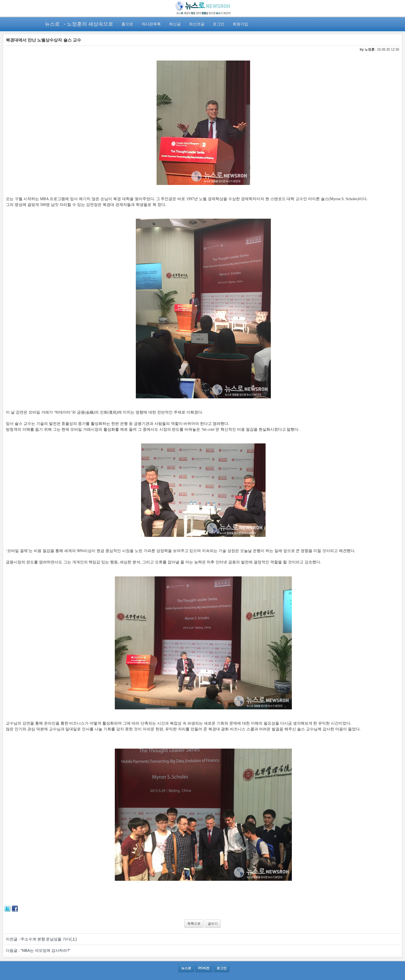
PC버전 (204, 968)
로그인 (219, 24)
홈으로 (127, 24)
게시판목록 (151, 24)
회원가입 (240, 24)
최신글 (175, 24)
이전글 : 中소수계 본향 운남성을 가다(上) (41, 939)
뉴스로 (52, 24)
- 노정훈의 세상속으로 (89, 24)
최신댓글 (197, 24)
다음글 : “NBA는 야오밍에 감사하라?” (38, 950)
